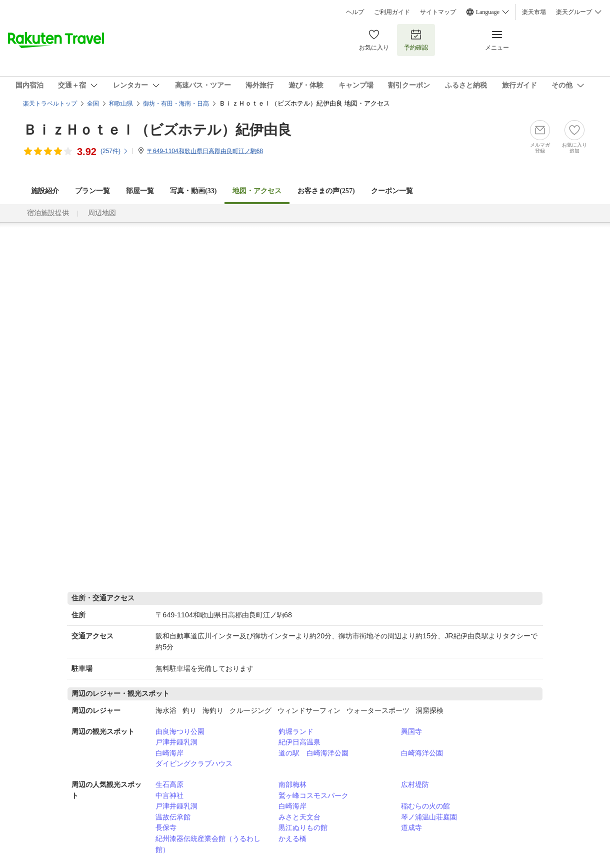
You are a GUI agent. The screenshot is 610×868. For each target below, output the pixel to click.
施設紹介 (45, 191)
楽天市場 (534, 12)
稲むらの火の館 (425, 806)
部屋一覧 (140, 191)
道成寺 (411, 827)
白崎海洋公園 (422, 753)
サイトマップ (438, 12)
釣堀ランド (296, 731)
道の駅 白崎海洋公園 (313, 753)
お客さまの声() (326, 191)
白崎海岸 (169, 753)
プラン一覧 (92, 191)
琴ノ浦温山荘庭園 (429, 817)
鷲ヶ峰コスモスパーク (313, 795)
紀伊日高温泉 (299, 742)
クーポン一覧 (392, 191)
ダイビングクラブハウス (194, 763)
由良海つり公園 (180, 731)
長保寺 (166, 827)
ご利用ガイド (392, 12)
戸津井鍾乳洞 (176, 742)
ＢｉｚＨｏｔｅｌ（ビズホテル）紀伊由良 (157, 130)
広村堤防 (415, 784)
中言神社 (169, 795)
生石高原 (169, 784)
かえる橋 (292, 838)
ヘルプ (355, 12)
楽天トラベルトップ (50, 104)
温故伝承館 (173, 817)
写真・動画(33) (193, 191)
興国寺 (411, 731)
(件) (114, 151)
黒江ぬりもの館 (303, 827)
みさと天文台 (299, 817)
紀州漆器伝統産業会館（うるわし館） (208, 844)
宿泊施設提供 (48, 213)
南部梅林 (292, 784)
